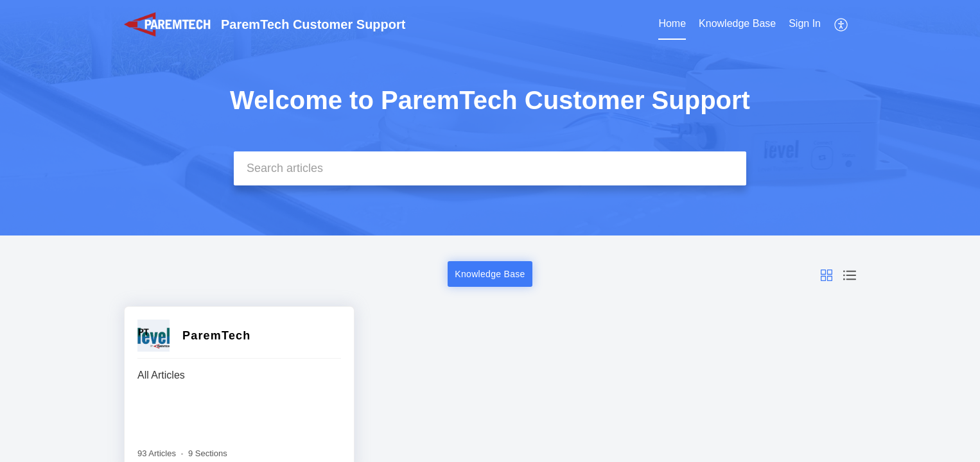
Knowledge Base (737, 23)
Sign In (805, 23)
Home (672, 23)
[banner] (490, 118)
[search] (490, 168)
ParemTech (217, 336)
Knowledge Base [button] (490, 274)
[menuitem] (672, 24)
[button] (842, 24)
